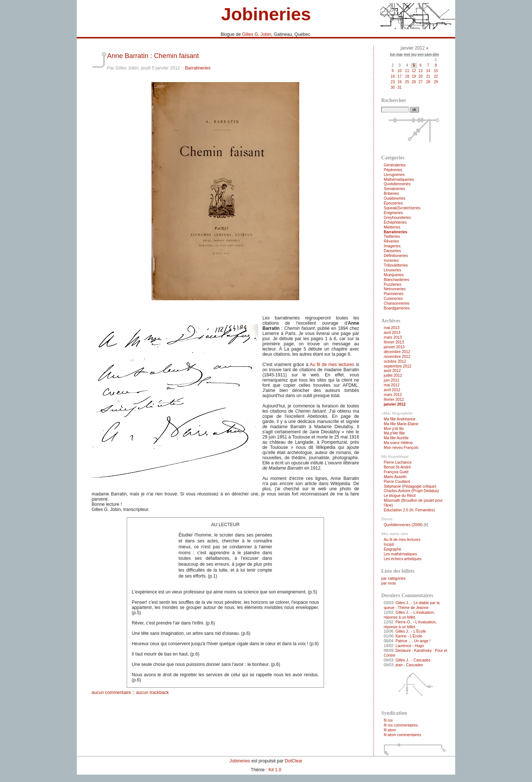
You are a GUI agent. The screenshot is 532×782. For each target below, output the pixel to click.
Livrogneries (394, 175)
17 (400, 76)
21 (428, 76)
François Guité (396, 472)
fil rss (388, 720)
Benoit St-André (397, 467)
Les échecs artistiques (403, 559)
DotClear (294, 761)
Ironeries (391, 260)
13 (421, 71)
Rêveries (391, 241)
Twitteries (392, 236)
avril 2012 (392, 390)
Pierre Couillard (397, 482)
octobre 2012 (395, 361)
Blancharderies (397, 280)
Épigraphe (393, 549)
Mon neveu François (401, 448)
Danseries (393, 251)
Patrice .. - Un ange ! (413, 641)
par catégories (393, 578)
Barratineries (198, 68)
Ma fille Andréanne (400, 419)
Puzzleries (393, 285)
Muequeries (394, 275)
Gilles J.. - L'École (410, 631)
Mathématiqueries (399, 180)
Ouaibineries (395, 198)
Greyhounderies (398, 218)
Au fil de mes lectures (332, 365)
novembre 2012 (397, 357)
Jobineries (266, 14)
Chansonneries (397, 303)
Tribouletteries (396, 265)
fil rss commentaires (401, 725)
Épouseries (393, 203)
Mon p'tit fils (394, 429)
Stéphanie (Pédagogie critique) (410, 486)
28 (428, 82)
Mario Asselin (395, 477)
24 (400, 82)
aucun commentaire (111, 693)
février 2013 (394, 342)
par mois (389, 583)
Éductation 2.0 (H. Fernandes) (409, 510)
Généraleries (395, 165)
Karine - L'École (409, 636)
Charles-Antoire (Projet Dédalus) (411, 491)
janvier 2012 (395, 404)
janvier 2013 (394, 347)
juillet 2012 (393, 375)
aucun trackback (152, 693)
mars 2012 (393, 395)
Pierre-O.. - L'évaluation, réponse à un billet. (410, 624)
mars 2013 (393, 337)
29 (436, 82)
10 (400, 71)
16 (393, 76)
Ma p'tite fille (394, 433)
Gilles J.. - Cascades (413, 660)
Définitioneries (396, 256)
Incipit (389, 544)
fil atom (390, 730)
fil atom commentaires (403, 735)
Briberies (391, 194)
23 (393, 82)
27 (421, 82)
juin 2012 (392, 380)
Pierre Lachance (398, 462)
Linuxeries (393, 270)
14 (428, 71)
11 (407, 71)
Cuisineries (393, 299)
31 (400, 87)
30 (393, 87)
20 (421, 76)
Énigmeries (393, 213)
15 (436, 71)
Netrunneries (395, 289)
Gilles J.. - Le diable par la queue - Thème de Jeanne (412, 605)
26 (414, 82)
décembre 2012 (397, 352)
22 (436, 76)
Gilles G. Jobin (257, 34)
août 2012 (392, 371)
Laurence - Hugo (410, 646)
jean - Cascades (409, 665)
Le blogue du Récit (400, 496)
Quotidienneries (397, 184)
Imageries (392, 246)
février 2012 (394, 400)
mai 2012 (392, 385)
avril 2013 (392, 333)
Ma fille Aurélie (396, 438)
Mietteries (392, 227)
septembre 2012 (398, 366)
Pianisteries (394, 294)
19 (414, 76)
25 (407, 82)
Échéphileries (395, 222)
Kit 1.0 (275, 770)
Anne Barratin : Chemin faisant (153, 56)
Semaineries (394, 189)
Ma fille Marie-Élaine (401, 424)
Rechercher (394, 100)
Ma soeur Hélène (398, 443)
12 (414, 71)
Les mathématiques (400, 554)
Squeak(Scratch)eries (402, 208)
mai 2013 (392, 328)
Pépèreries (393, 170)
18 (407, 76)
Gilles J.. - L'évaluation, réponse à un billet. (409, 615)
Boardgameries (397, 308)
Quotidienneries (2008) (403, 525)
